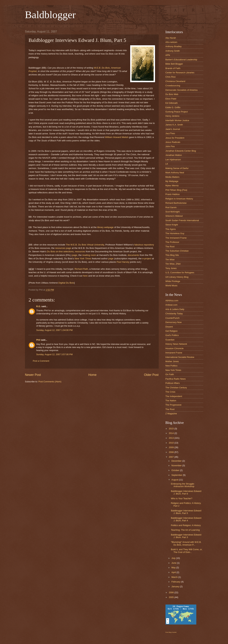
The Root (170, 247)
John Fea (170, 146)
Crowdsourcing (173, 86)
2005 (171, 597)
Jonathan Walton (174, 155)
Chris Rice (171, 77)
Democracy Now (174, 322)
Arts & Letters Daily (175, 309)
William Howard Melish (117, 137)
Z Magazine (171, 414)
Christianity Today (174, 314)
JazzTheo (170, 133)
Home (92, 375)
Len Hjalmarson (173, 160)
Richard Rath (81, 269)
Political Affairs (173, 383)
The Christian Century (176, 388)
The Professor (172, 242)
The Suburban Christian (177, 251)
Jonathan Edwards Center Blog (181, 151)
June (174, 563)
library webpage (105, 227)
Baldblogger (50, 15)
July (174, 558)
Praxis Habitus (173, 194)
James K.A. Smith (174, 125)
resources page (63, 248)
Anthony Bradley (174, 46)
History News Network (176, 344)
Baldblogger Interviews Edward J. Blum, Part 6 (186, 492)
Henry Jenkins (172, 116)
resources (80, 251)
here (85, 276)
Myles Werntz (172, 186)
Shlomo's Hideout (174, 216)
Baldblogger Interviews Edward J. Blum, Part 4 (186, 519)
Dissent (169, 327)
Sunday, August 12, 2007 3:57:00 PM (54, 354)
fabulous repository (144, 245)
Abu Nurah (171, 38)
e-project (147, 259)
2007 (171, 457)
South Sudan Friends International (182, 220)
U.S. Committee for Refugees (180, 273)
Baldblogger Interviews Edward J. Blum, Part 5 (186, 512)
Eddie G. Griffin (173, 107)
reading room (89, 255)
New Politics (171, 366)
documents (133, 255)
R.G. (39, 306)
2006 (171, 592)
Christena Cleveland (175, 81)
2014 (171, 433)
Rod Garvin (171, 207)
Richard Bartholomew (176, 203)
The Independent (174, 396)
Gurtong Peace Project (177, 112)
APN (168, 55)
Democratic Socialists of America (181, 90)
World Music (172, 286)
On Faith (170, 374)
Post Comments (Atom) (50, 382)
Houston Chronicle (175, 348)
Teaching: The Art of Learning (185, 530)
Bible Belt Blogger (174, 64)
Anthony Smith (173, 51)
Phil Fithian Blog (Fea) (176, 190)
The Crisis (170, 392)
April (174, 572)
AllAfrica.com (172, 301)
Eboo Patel (171, 99)
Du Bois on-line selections (60, 251)
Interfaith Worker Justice (177, 120)
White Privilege (173, 281)
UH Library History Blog (177, 277)
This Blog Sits (172, 255)
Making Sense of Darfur (177, 168)
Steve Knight (172, 225)
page (75, 255)
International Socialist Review (180, 357)
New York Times (83, 259)
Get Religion (172, 331)
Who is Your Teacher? (182, 498)
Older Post (151, 375)
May (174, 568)
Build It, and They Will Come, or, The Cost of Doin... (187, 551)
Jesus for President (175, 138)
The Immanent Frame (176, 238)
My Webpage (172, 181)
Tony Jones (171, 268)
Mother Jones (172, 361)
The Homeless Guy (175, 233)
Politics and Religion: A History (186, 525)
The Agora (171, 229)
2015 (171, 429)
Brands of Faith (173, 68)
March (175, 577)
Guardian (170, 340)
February (176, 582)
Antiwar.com (171, 305)
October (176, 470)
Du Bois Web (172, 94)
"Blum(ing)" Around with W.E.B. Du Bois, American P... (186, 543)
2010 (171, 443)
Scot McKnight (173, 212)
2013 (171, 438)
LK (167, 164)
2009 (171, 447)
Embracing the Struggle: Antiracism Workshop (183, 485)
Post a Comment (41, 361)
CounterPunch (172, 318)
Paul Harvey (123, 262)
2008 (171, 452)
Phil (38, 340)
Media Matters (172, 177)
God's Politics (172, 335)
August (175, 480)
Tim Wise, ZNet (173, 264)
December (177, 461)
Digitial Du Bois (66, 283)
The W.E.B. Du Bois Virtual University (85, 245)
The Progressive (174, 405)
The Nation (171, 401)
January (176, 586)
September (177, 475)
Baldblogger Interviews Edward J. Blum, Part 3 (186, 536)
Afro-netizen (171, 42)
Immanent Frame (174, 353)
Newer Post (33, 375)
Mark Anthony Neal (175, 173)
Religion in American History (179, 199)
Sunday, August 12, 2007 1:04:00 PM (54, 330)
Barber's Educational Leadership (181, 60)
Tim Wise (170, 260)
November (177, 465)
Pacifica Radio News (176, 379)
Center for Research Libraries (180, 73)
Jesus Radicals (173, 142)
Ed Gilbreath (172, 103)
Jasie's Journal (173, 129)
